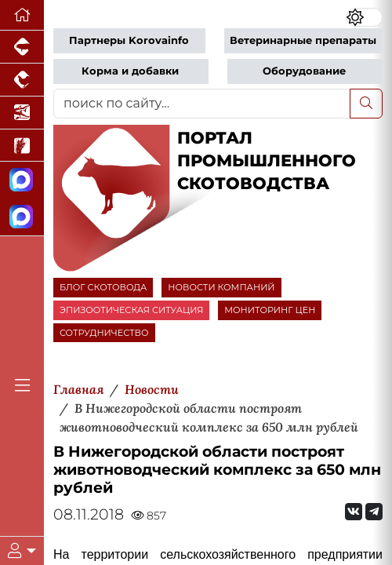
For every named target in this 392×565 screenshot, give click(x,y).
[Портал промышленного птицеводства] (22, 80)
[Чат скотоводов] (22, 217)
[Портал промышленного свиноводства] (22, 47)
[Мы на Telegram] (374, 512)
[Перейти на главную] (22, 15)
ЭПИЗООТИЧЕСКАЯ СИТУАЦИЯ (131, 310)
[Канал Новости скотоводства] (22, 180)
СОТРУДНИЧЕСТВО (104, 333)
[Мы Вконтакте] (354, 512)
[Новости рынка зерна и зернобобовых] (22, 146)
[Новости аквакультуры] (22, 113)
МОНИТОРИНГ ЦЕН (270, 310)
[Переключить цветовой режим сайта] (365, 17)
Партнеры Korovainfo (129, 40)
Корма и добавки (130, 71)
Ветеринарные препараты (303, 40)
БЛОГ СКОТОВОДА (103, 287)
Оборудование (304, 71)
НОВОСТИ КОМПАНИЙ (221, 287)
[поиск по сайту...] (202, 104)
